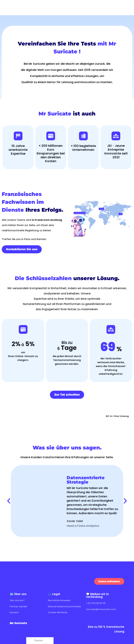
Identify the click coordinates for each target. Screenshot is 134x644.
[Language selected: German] (40, 641)
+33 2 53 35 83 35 (97, 603)
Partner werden (20, 606)
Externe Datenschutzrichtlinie (66, 606)
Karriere (15, 612)
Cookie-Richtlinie (59, 612)
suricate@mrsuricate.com (103, 609)
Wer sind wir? (18, 600)
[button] (9, 501)
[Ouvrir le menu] (128, 8)
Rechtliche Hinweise (60, 600)
